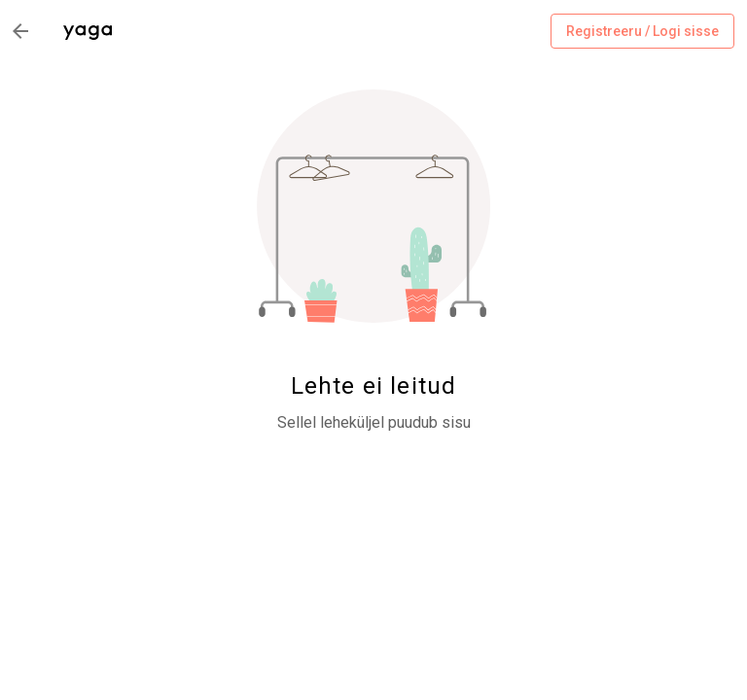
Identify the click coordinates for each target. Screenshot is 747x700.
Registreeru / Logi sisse (642, 32)
